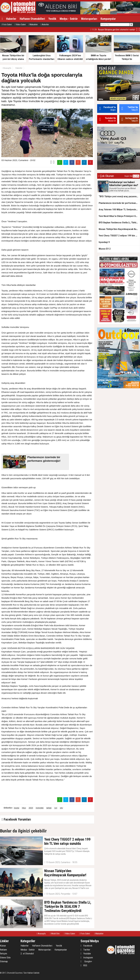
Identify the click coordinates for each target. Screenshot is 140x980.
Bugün (127, 176)
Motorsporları (89, 19)
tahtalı (49, 808)
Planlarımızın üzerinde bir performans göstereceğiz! (119, 203)
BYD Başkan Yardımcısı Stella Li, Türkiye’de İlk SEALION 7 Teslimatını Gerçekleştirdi (119, 222)
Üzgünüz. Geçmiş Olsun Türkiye (116, 30)
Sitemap (4, 961)
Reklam (3, 950)
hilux (24, 808)
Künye (3, 946)
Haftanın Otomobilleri (32, 19)
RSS (84, 965)
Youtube (86, 953)
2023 (31, 808)
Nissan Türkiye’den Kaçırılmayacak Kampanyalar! (119, 229)
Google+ (86, 961)
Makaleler (33, 24)
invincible (40, 808)
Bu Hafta (136, 176)
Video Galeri (20, 24)
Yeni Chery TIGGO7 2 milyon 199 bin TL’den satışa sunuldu (119, 236)
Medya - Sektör (69, 19)
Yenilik (52, 19)
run (56, 808)
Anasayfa (7, 68)
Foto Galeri (7, 24)
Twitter (85, 950)
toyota (16, 808)
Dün (131, 176)
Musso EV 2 (105, 249)
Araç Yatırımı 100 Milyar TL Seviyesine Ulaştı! (119, 209)
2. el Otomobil (27, 953)
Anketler (45, 24)
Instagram (87, 958)
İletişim (3, 953)
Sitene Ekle (5, 958)
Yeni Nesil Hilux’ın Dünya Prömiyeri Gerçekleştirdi (119, 216)
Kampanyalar (108, 19)
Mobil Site (55, 934)
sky (61, 808)
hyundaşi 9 (104, 242)
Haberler (11, 19)
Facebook (86, 946)
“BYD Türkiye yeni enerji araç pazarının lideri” (119, 196)
